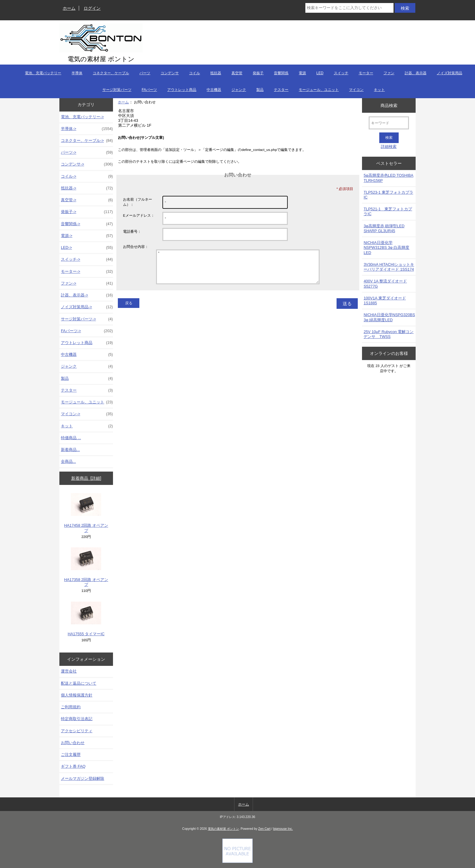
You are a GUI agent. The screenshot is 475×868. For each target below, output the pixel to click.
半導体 (77, 73)
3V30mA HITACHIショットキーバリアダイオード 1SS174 (389, 267)
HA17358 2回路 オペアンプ (86, 567)
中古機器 (214, 90)
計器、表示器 (416, 73)
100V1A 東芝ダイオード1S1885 (385, 300)
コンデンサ (170, 73)
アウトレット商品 (182, 90)
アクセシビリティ (77, 731)
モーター (366, 73)
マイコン (356, 90)
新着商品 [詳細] (86, 478)
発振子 (258, 73)
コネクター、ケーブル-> (87, 141)
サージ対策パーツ (117, 90)
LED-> (87, 248)
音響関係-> (87, 224)
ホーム (69, 8)
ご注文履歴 (71, 754)
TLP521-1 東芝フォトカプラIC (388, 211)
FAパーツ (149, 90)
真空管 (237, 73)
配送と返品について (79, 683)
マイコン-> (87, 414)
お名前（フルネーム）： (138, 202)
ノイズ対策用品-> (87, 307)
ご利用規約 (71, 707)
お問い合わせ (73, 743)
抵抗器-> (87, 188)
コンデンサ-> (87, 164)
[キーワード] (389, 123)
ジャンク (239, 90)
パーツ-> (87, 152)
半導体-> (87, 129)
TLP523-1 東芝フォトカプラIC (388, 195)
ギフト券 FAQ (73, 766)
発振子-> (87, 212)
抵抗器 (216, 73)
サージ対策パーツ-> (87, 319)
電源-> (87, 236)
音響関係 (281, 73)
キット (379, 90)
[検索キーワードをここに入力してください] (349, 8)
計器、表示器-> (87, 295)
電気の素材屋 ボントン (223, 829)
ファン (389, 73)
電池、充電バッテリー (43, 73)
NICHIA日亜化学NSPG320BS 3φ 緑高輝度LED (389, 317)
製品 (260, 90)
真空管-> (87, 200)
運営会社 (69, 671)
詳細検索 (389, 147)
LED (320, 73)
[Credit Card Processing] (237, 861)
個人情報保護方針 (77, 695)
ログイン (92, 8)
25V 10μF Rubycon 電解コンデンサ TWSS (389, 334)
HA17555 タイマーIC (86, 619)
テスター (281, 90)
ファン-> (87, 283)
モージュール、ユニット (319, 90)
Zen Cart (264, 829)
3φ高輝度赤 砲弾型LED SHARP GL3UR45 (384, 228)
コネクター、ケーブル (111, 73)
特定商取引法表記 (77, 719)
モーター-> (87, 272)
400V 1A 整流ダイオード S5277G (385, 284)
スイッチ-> (87, 259)
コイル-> (87, 176)
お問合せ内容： (136, 247)
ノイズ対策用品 (450, 73)
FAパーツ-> (87, 331)
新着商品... (70, 450)
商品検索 (389, 105)
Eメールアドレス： (139, 215)
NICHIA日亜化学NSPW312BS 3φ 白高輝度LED (386, 247)
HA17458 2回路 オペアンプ (86, 513)
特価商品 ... (71, 438)
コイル (194, 73)
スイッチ (341, 73)
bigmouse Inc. (283, 829)
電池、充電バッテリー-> (82, 117)
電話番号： (132, 231)
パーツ (145, 73)
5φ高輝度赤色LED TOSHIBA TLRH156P (388, 178)
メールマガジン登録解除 (83, 778)
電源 (302, 73)
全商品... (68, 461)
